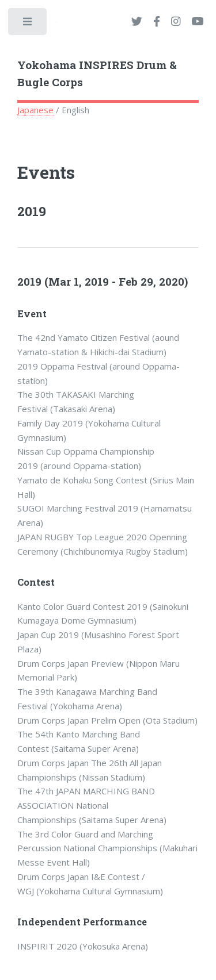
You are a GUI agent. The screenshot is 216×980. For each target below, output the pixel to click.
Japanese (35, 110)
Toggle (28, 24)
